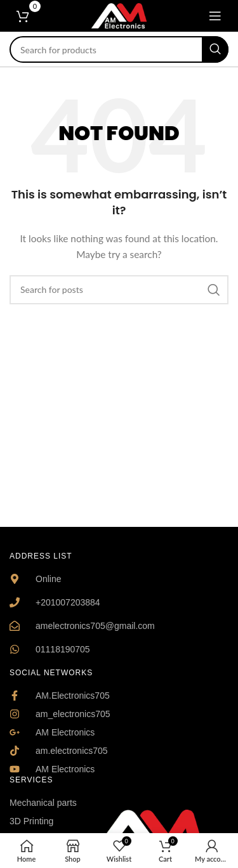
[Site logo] (119, 15)
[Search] (119, 49)
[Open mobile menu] (215, 16)
